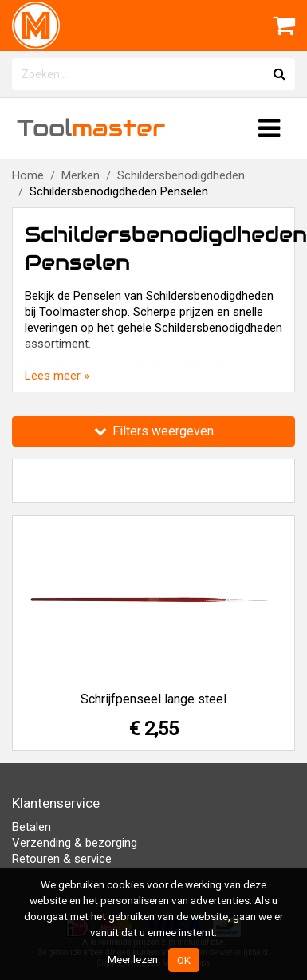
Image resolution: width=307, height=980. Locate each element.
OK (184, 960)
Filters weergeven (154, 431)
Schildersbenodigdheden (181, 175)
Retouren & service (62, 859)
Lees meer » (57, 376)
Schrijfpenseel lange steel (153, 699)
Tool (91, 128)
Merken (81, 175)
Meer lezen (133, 959)
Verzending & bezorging (75, 843)
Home (28, 175)
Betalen (31, 827)
